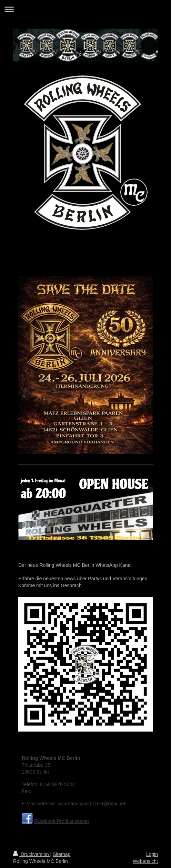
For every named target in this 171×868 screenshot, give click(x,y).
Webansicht (145, 861)
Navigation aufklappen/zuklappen (85, 9)
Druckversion (32, 854)
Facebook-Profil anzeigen (62, 821)
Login (152, 854)
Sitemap (62, 854)
